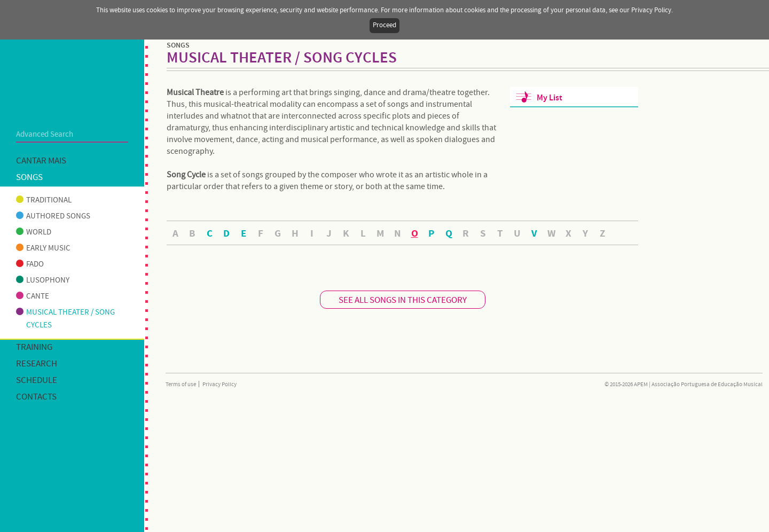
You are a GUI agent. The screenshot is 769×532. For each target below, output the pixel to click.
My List (550, 98)
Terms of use (181, 385)
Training (34, 347)
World (34, 232)
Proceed (384, 25)
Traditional (44, 200)
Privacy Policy (219, 385)
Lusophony (43, 280)
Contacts (36, 397)
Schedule (37, 381)
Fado (30, 264)
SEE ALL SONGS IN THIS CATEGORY (403, 300)
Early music (43, 248)
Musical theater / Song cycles (65, 319)
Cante (33, 296)
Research (37, 364)
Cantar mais (41, 161)
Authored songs (53, 216)
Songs (29, 178)
